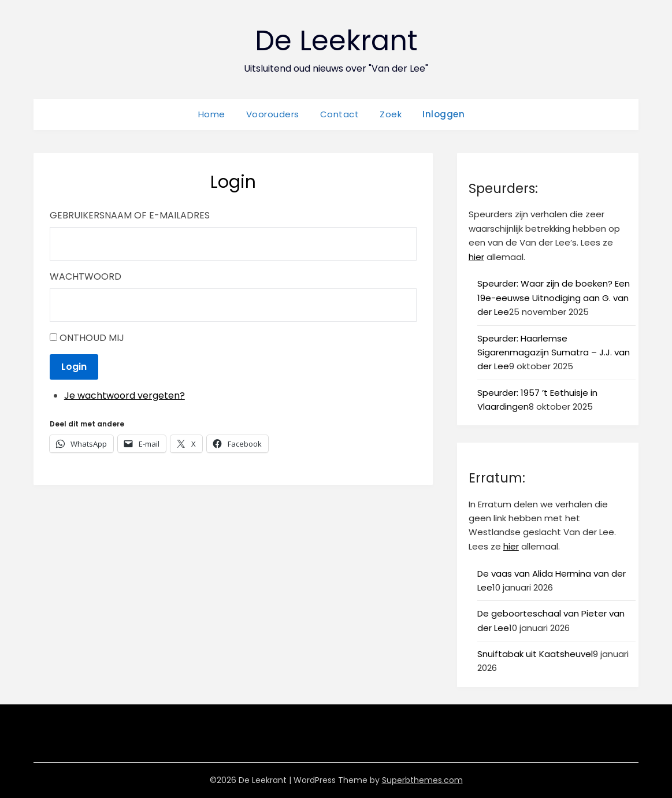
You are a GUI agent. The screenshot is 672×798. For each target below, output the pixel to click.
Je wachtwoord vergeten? (125, 396)
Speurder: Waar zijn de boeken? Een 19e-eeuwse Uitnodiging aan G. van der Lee (554, 298)
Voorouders (273, 114)
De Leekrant (336, 41)
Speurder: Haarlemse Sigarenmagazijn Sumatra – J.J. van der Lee (554, 352)
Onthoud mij (92, 338)
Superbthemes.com (422, 780)
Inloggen (443, 114)
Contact (340, 114)
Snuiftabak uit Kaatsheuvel (535, 654)
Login (74, 367)
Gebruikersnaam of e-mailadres (130, 215)
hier (476, 257)
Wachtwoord (86, 276)
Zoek (391, 114)
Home (212, 114)
